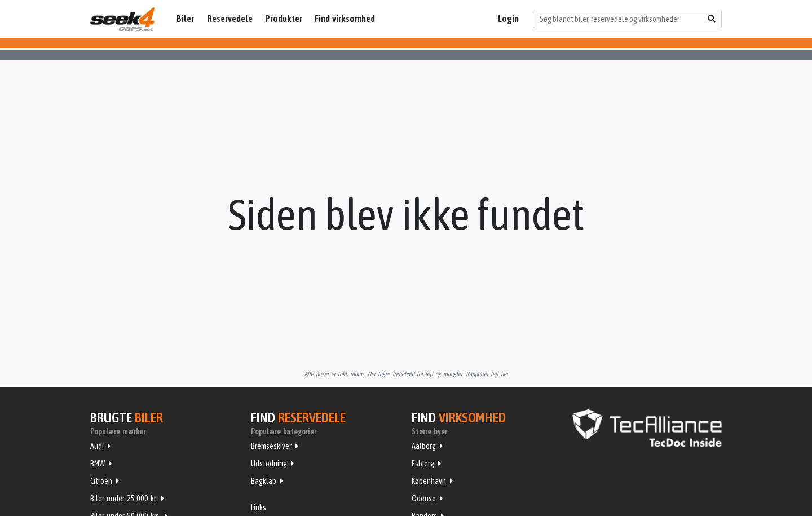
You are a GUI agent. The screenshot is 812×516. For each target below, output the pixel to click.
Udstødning (269, 464)
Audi (97, 446)
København (429, 481)
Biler (185, 19)
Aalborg (424, 446)
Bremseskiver (271, 446)
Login (508, 19)
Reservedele (230, 19)
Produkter (284, 19)
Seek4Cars (122, 19)
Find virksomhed (345, 19)
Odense (424, 499)
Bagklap (264, 481)
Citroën (101, 481)
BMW (98, 464)
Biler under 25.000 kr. (124, 499)
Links (259, 508)
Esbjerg (423, 464)
